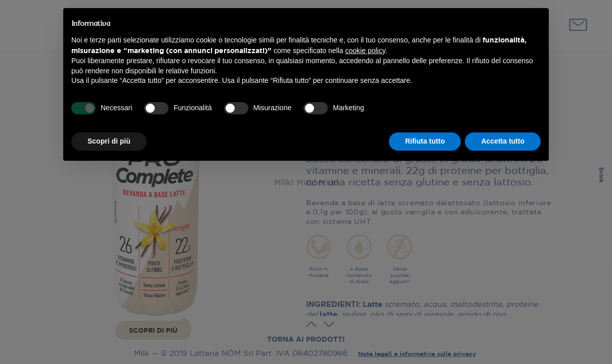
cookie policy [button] (365, 51)
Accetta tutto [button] (503, 141)
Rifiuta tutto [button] (425, 141)
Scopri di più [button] (109, 141)
